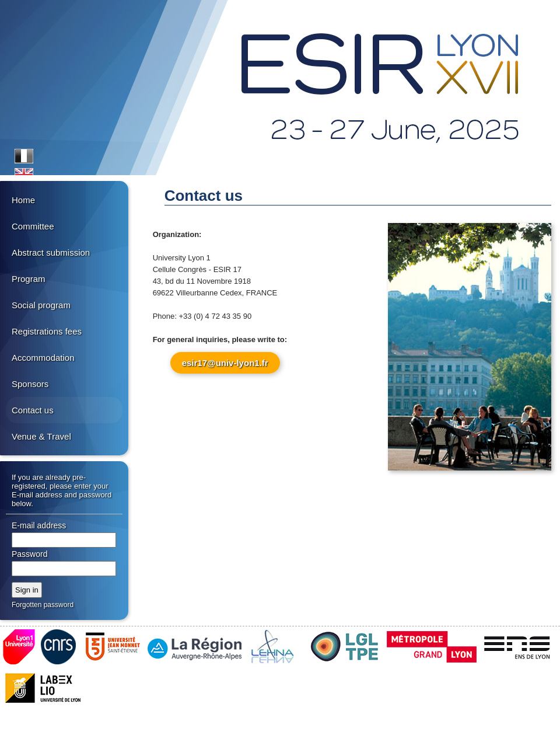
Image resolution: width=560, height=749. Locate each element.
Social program (41, 305)
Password (29, 554)
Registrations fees (47, 331)
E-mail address (39, 525)
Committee (33, 226)
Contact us (33, 410)
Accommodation (43, 358)
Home (23, 200)
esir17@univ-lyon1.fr (225, 363)
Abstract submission (51, 252)
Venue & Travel (41, 436)
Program (29, 279)
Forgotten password (43, 605)
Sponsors (30, 384)
